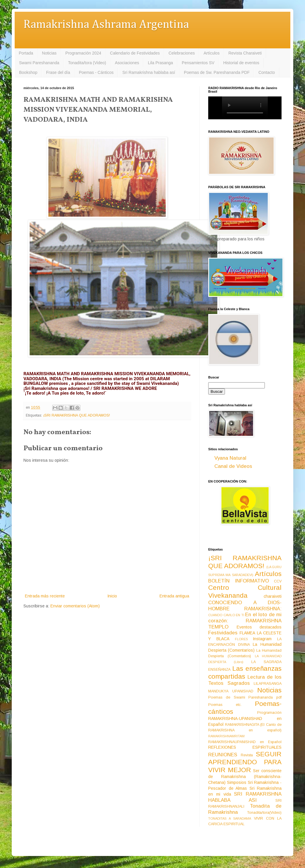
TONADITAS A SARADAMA (230, 818)
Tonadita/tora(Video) (264, 813)
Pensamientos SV (198, 63)
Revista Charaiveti (245, 53)
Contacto (267, 72)
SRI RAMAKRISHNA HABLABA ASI (245, 797)
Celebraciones (182, 53)
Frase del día (58, 72)
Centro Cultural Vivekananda (245, 592)
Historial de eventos (241, 63)
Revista (247, 755)
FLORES (241, 639)
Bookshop (28, 72)
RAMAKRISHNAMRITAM (226, 736)
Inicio (112, 596)
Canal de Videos (233, 466)
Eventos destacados (259, 627)
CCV (278, 581)
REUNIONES (223, 755)
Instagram (262, 639)
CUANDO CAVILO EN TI (226, 615)
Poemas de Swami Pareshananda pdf (245, 697)
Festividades (223, 633)
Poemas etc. (225, 705)
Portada (26, 53)
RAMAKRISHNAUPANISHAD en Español (245, 742)
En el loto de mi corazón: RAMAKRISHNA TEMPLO (245, 621)
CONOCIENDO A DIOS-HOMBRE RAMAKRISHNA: (245, 606)
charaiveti (273, 596)
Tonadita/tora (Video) (87, 63)
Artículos (211, 53)
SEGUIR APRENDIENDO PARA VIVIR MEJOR (245, 762)
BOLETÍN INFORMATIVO (239, 581)
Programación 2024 (83, 53)
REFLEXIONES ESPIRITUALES (245, 747)
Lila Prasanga (160, 63)
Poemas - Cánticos (96, 72)
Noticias (49, 53)
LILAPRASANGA (268, 684)
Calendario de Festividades (135, 53)
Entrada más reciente (45, 596)
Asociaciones (127, 63)
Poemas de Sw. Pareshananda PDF (217, 72)
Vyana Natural (230, 458)
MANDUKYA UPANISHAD (231, 691)
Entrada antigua (174, 596)
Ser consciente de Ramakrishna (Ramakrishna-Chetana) (245, 777)
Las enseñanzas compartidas (245, 672)
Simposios (237, 782)
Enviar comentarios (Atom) (75, 606)
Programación (269, 713)
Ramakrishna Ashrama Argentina (106, 25)
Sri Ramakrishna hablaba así (149, 72)
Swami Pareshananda (39, 63)
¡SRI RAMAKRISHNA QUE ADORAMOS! (77, 415)
